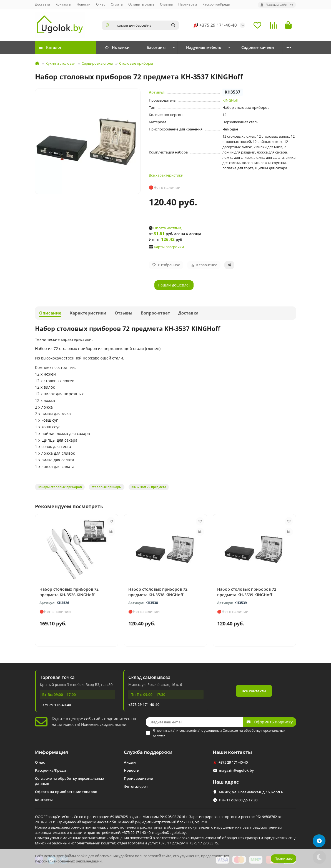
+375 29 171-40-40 (214, 25)
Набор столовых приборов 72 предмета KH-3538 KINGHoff (158, 592)
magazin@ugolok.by (236, 770)
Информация (52, 752)
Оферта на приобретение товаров (66, 792)
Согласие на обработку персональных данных (70, 781)
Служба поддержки (148, 752)
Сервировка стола (97, 63)
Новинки (117, 47)
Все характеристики (166, 175)
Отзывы (166, 4)
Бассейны (156, 47)
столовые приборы (107, 487)
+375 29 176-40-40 (56, 705)
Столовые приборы (136, 63)
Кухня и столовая (60, 63)
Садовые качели (258, 47)
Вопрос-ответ (155, 313)
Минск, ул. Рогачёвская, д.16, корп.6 (251, 792)
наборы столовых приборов (60, 487)
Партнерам (188, 4)
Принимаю (284, 858)
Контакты (63, 4)
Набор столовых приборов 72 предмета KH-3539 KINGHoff (247, 592)
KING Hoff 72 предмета (149, 487)
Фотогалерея (136, 786)
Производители (139, 778)
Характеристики (88, 313)
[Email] (195, 722)
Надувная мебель (204, 47)
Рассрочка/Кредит (217, 4)
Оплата (117, 4)
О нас (101, 4)
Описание (50, 313)
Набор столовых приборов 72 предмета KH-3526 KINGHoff (69, 592)
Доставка (42, 4)
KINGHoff (230, 100)
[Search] (146, 25)
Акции (130, 762)
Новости (84, 4)
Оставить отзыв (141, 4)
